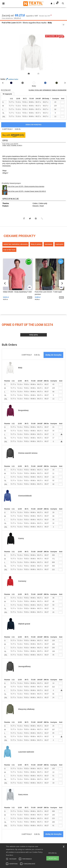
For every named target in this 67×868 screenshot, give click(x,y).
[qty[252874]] (62, 113)
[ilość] (60, 385)
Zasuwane (48, 244)
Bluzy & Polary (36, 244)
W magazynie (7, 94)
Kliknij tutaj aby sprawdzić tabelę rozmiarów (48, 90)
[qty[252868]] (62, 106)
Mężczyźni (59, 244)
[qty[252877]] (62, 117)
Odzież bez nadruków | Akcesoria (16, 244)
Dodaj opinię (33, 335)
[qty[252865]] (62, 110)
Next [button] (63, 54)
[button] (51, 3)
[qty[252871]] (62, 102)
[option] (33, 52)
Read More (10, 855)
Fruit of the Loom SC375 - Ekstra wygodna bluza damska (26, 187)
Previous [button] (5, 54)
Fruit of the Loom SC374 (10, 144)
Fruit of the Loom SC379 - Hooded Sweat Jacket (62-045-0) (27, 191)
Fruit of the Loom (9, 23)
